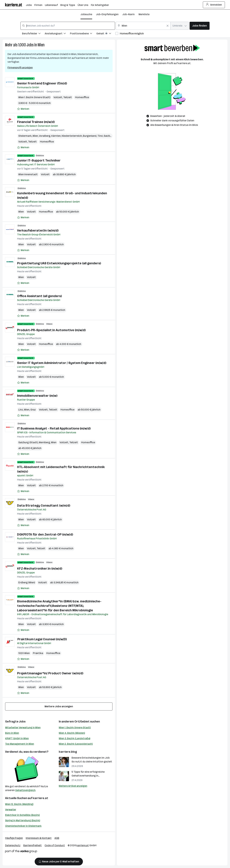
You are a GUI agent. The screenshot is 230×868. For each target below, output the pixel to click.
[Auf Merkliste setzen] (23, 109)
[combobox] (68, 26)
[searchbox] (68, 26)
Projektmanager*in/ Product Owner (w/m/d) (50, 673)
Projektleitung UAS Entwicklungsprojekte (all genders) (59, 263)
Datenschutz (13, 845)
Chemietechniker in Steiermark (23, 826)
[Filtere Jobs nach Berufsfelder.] (33, 34)
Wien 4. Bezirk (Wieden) (72, 733)
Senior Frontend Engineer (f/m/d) (42, 83)
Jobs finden (200, 26)
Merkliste (144, 14)
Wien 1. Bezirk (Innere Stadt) (75, 728)
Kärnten (56, 136)
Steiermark (25, 136)
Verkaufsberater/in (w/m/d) (38, 230)
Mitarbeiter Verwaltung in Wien (23, 728)
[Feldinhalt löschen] (168, 26)
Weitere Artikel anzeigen (73, 786)
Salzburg (109, 136)
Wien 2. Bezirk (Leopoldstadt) (76, 744)
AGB (57, 838)
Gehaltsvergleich (25, 790)
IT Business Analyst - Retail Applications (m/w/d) (54, 428)
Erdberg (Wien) (27, 582)
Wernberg (44, 442)
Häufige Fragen (14, 838)
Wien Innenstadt (28, 174)
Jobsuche (86, 14)
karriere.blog (68, 752)
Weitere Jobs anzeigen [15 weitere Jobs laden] (59, 706)
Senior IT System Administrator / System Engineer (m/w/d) (62, 363)
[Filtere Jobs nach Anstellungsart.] (57, 34)
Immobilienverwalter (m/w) (37, 396)
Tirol (100, 136)
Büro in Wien (12, 733)
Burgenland (90, 136)
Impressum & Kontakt (39, 838)
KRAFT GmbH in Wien (17, 738)
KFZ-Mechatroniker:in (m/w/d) (40, 568)
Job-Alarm (128, 14)
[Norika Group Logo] (21, 852)
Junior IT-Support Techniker (39, 160)
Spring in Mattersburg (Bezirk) (23, 820)
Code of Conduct (55, 845)
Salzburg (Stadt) (28, 442)
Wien (41, 45)
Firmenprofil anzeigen (20, 68)
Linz (21, 410)
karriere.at (40, 798)
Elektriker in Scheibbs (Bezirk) (22, 815)
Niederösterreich (72, 136)
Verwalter (11, 810)
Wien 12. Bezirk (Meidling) (19, 804)
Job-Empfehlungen (107, 14)
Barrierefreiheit (33, 845)
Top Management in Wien (20, 744)
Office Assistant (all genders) (39, 296)
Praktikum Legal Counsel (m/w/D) (42, 639)
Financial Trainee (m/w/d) (36, 122)
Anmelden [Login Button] (214, 5)
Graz (33, 410)
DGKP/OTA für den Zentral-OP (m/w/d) (45, 534)
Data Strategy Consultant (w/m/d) (44, 505)
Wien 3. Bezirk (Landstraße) (75, 738)
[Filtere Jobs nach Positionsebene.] (83, 34)
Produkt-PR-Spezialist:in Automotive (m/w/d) (51, 330)
